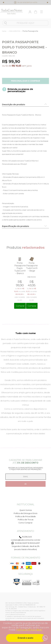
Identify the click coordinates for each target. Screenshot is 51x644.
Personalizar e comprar (26, 81)
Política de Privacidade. (29, 630)
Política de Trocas (26, 518)
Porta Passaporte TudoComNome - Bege (32, 267)
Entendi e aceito (26, 638)
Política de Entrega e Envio (26, 512)
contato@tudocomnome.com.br (26, 538)
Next (47, 2)
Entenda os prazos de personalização (20, 90)
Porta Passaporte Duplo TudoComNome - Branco (20, 268)
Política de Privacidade (26, 515)
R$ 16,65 (17, 66)
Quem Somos (26, 509)
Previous (4, 3)
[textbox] (26, 23)
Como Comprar (26, 521)
